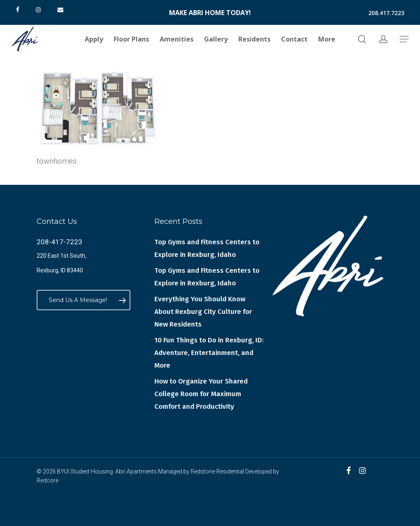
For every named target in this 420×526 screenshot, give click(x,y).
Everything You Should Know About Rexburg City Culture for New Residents (203, 312)
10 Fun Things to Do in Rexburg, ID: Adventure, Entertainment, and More (209, 353)
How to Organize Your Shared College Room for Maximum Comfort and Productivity (201, 394)
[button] (404, 39)
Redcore (47, 480)
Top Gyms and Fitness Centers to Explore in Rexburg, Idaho (207, 248)
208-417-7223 (59, 242)
